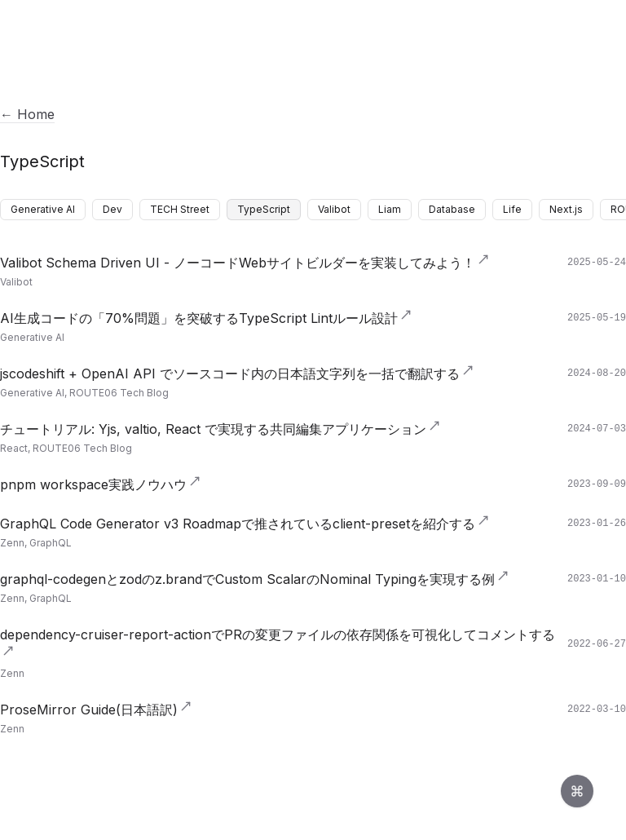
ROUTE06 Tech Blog (119, 393)
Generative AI (43, 209)
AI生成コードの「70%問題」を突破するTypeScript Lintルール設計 (206, 318)
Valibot (334, 209)
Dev (112, 209)
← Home (27, 114)
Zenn (12, 543)
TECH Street (180, 209)
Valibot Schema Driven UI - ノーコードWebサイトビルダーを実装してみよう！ (245, 263)
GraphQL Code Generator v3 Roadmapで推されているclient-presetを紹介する (245, 524)
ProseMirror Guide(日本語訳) (96, 710)
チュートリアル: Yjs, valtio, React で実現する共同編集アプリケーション (220, 429)
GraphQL (51, 543)
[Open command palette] (577, 791)
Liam (390, 209)
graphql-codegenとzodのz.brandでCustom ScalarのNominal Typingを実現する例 (255, 579)
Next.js (566, 209)
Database (452, 209)
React (14, 448)
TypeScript (264, 209)
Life (512, 209)
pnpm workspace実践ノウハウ (101, 484)
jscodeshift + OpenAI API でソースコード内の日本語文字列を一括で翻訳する (237, 374)
